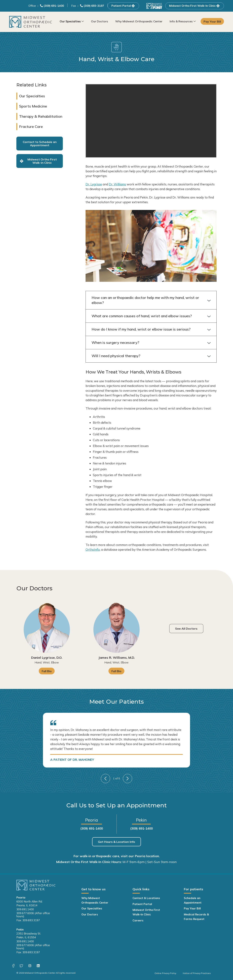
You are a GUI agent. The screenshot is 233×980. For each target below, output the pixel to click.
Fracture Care (31, 127)
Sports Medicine (33, 106)
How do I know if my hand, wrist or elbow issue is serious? (151, 329)
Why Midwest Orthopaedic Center (139, 21)
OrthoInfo (93, 549)
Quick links (141, 889)
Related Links (31, 85)
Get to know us (93, 889)
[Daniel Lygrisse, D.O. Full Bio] (47, 630)
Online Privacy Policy (165, 973)
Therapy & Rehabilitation (41, 116)
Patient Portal (123, 6)
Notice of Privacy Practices (197, 973)
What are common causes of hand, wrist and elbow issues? (151, 316)
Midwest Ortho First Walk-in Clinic (38, 161)
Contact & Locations (146, 898)
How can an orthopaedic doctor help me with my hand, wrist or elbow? (151, 300)
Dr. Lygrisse (94, 184)
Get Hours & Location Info (116, 842)
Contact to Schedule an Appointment (40, 144)
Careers (138, 920)
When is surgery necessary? (151, 343)
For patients (193, 889)
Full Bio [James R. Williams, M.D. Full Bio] (116, 671)
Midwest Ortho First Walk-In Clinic (195, 6)
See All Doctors (186, 629)
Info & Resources (181, 21)
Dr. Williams (117, 184)
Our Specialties (70, 21)
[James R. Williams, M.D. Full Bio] (116, 630)
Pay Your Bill (212, 21)
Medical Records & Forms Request (196, 917)
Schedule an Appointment (193, 900)
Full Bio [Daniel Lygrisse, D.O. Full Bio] (47, 671)
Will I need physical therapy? (151, 356)
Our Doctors (99, 21)
